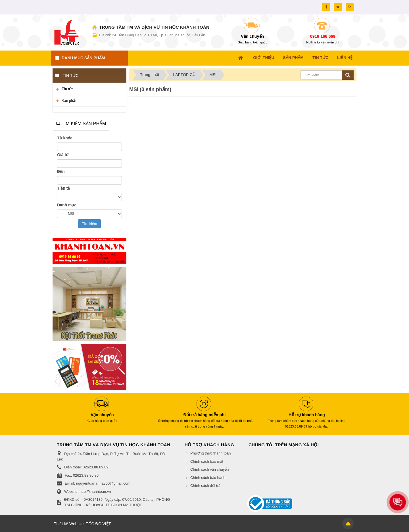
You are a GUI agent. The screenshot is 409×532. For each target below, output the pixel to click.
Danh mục (67, 205)
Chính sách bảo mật (207, 461)
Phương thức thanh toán (210, 453)
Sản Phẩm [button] (293, 58)
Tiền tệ (63, 188)
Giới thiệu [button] (264, 58)
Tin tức (68, 89)
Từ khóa (65, 138)
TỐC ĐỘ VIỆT (98, 524)
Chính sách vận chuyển (209, 469)
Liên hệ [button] (345, 58)
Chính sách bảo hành (208, 478)
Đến (61, 171)
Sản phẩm (70, 101)
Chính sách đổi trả (205, 486)
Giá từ (63, 155)
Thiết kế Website (69, 524)
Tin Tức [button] (320, 58)
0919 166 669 (323, 36)
